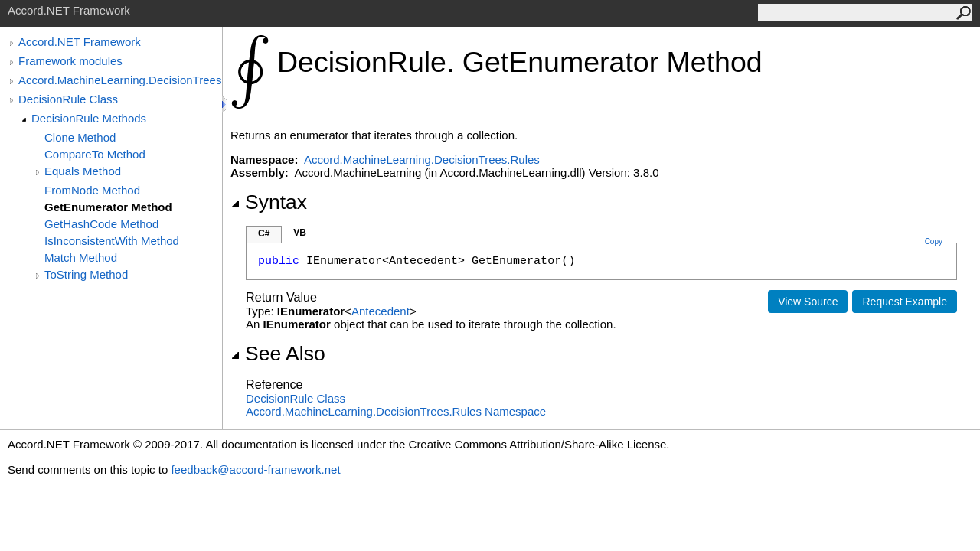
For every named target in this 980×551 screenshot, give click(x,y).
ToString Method (86, 274)
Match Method (81, 258)
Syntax (269, 202)
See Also (278, 354)
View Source (808, 302)
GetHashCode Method (101, 224)
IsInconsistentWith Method (112, 241)
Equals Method (83, 171)
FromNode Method (92, 190)
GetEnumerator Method (108, 207)
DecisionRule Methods (89, 118)
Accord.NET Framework (80, 42)
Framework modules (70, 61)
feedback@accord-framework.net (255, 469)
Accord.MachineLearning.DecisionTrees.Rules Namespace (396, 411)
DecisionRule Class (68, 99)
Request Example (905, 302)
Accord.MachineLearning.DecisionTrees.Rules (120, 80)
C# (264, 233)
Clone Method (80, 137)
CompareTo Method (95, 154)
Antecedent (381, 311)
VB (300, 233)
